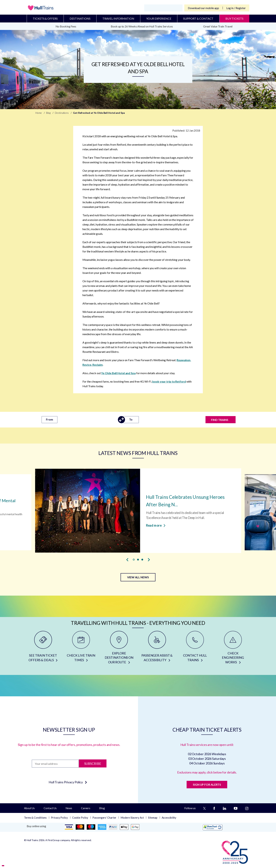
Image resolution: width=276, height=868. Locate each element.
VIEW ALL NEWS (138, 577)
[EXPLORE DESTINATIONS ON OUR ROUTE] (119, 649)
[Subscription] (55, 764)
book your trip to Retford (169, 381)
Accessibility (169, 818)
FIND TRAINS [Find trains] (220, 420)
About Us (29, 808)
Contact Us (50, 808)
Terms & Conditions (35, 818)
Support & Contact (198, 18)
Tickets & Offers (45, 18)
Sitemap (153, 818)
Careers (86, 808)
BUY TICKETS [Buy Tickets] (234, 18)
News (69, 808)
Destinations (80, 18)
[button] (134, 560)
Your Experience (159, 18)
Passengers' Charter (104, 818)
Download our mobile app (203, 8)
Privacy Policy (59, 818)
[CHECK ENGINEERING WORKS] (233, 649)
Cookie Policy (80, 818)
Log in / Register (236, 8)
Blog (102, 808)
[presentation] (127, 560)
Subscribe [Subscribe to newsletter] (93, 764)
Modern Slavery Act (132, 818)
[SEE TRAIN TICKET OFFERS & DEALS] (43, 649)
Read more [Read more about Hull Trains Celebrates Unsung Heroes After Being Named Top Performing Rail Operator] (156, 525)
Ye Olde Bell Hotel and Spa (118, 373)
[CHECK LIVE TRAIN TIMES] (81, 649)
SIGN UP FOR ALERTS (207, 784)
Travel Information (118, 18)
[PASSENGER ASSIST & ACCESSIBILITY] (157, 649)
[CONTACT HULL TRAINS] (195, 649)
